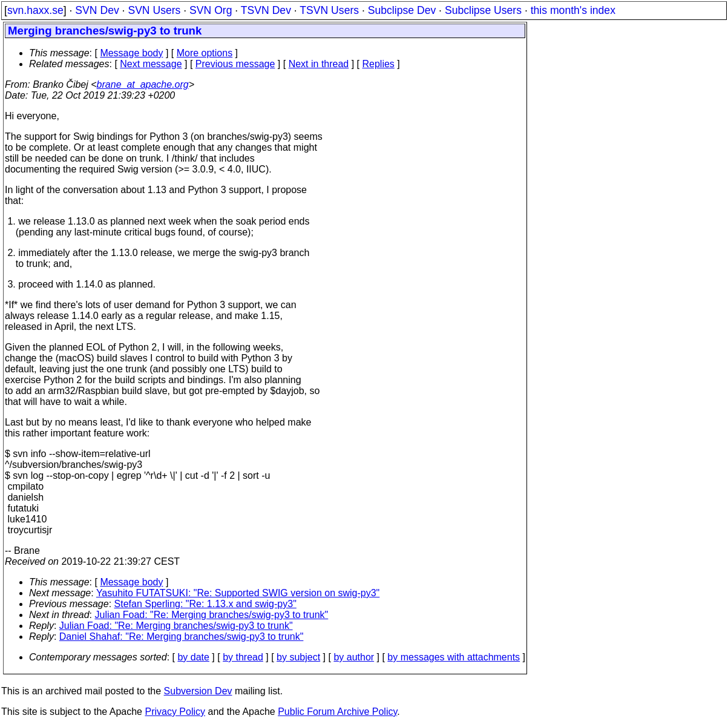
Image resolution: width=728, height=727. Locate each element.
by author (354, 657)
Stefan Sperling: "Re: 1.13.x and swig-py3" (205, 604)
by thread (243, 657)
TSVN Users (329, 10)
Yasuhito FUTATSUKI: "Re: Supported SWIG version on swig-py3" (238, 593)
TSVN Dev (266, 10)
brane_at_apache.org (143, 84)
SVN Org (211, 10)
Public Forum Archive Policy (337, 712)
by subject (298, 657)
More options (205, 53)
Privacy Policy (175, 712)
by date (193, 657)
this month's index (573, 10)
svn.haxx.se (35, 10)
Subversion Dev (198, 691)
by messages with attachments (454, 657)
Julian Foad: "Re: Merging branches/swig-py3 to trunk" (212, 615)
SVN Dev (97, 10)
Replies (379, 64)
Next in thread (319, 64)
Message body (131, 53)
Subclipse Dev (402, 10)
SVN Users (154, 10)
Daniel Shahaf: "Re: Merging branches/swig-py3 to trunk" (182, 637)
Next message (151, 64)
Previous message (235, 64)
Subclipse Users (483, 10)
